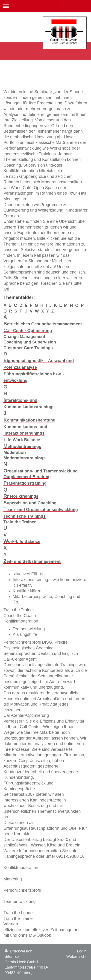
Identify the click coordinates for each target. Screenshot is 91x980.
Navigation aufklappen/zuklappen (45, 6)
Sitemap (12, 956)
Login (82, 951)
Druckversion (19, 951)
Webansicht (76, 956)
